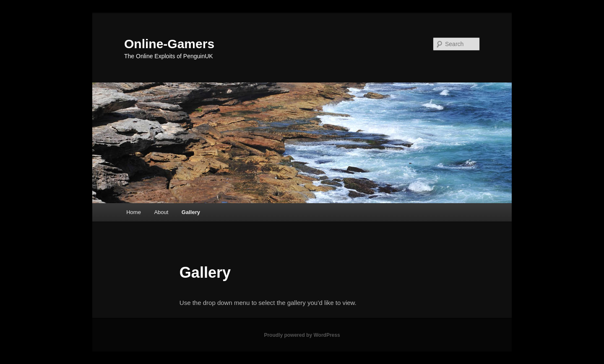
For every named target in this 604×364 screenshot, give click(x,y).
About (161, 212)
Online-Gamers (169, 44)
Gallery (191, 212)
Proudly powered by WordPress (302, 335)
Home (134, 212)
